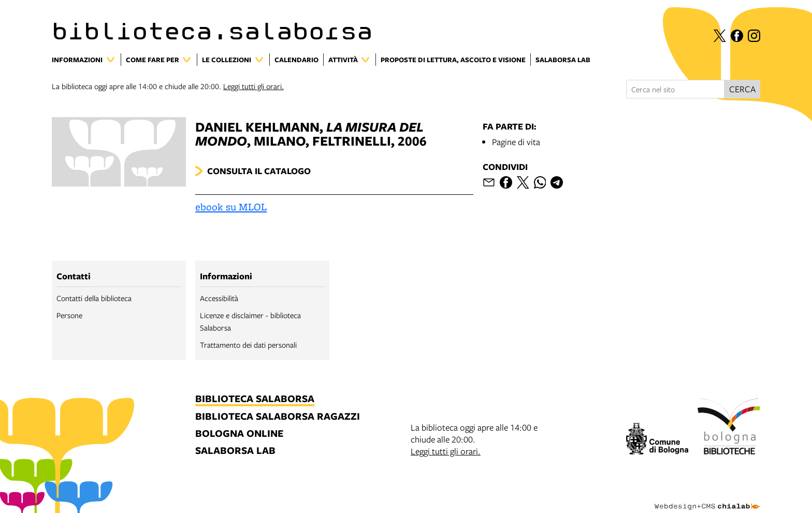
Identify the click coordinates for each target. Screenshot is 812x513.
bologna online (239, 434)
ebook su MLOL (231, 207)
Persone (69, 315)
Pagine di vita (516, 142)
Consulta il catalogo (259, 171)
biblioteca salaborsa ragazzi (278, 417)
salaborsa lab (235, 451)
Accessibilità (219, 298)
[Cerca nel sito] (675, 89)
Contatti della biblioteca (94, 298)
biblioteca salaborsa (255, 399)
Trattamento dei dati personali (248, 345)
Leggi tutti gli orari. (253, 86)
